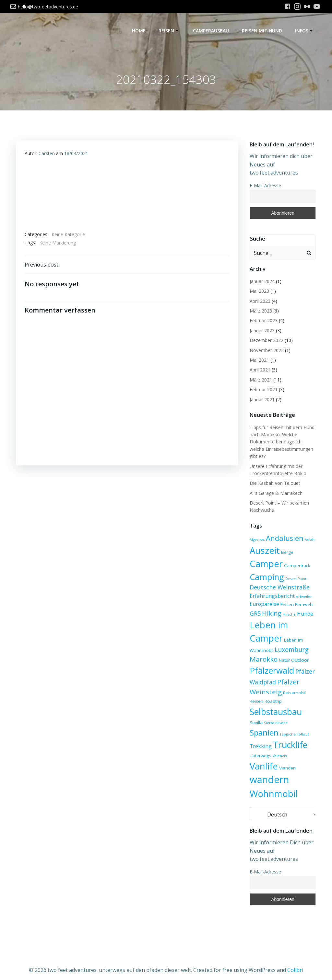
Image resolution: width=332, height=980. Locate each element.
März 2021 (260, 380)
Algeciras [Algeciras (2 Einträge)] (256, 540)
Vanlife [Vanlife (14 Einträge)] (278, 758)
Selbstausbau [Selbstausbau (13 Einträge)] (275, 712)
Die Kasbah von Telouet (274, 484)
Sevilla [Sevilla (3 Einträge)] (309, 714)
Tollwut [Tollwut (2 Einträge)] (272, 735)
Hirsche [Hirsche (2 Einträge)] (288, 615)
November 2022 (266, 351)
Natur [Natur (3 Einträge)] (283, 661)
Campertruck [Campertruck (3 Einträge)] (296, 566)
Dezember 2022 (266, 341)
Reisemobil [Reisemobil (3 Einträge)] (293, 693)
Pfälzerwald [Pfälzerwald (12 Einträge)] (271, 671)
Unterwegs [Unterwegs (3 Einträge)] (295, 747)
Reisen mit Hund (263, 31)
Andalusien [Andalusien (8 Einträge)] (284, 539)
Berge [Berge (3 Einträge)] (286, 553)
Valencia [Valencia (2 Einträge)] (256, 760)
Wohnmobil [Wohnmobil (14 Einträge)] (273, 786)
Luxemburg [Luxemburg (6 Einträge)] (291, 650)
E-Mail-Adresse (264, 186)
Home (140, 31)
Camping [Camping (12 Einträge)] (266, 577)
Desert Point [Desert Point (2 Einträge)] (295, 579)
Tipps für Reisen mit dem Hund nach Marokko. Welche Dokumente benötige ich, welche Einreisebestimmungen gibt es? (281, 442)
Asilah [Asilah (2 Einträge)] (309, 540)
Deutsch (272, 807)
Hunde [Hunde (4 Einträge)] (304, 614)
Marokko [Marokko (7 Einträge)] (263, 660)
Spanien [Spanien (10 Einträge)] (288, 724)
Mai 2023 (258, 292)
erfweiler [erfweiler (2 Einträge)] (303, 597)
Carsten (47, 155)
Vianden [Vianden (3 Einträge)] (302, 760)
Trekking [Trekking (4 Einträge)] (290, 735)
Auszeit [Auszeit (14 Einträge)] (264, 551)
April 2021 (259, 370)
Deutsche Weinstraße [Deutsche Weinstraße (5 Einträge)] (279, 588)
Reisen (170, 31)
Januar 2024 (261, 282)
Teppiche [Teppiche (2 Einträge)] (257, 735)
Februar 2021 (263, 390)
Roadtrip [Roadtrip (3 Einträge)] (272, 702)
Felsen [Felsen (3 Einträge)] (286, 605)
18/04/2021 (77, 155)
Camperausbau (212, 31)
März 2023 (260, 311)
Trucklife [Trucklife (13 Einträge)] (266, 745)
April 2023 (259, 301)
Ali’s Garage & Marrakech (275, 493)
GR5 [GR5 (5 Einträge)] (254, 614)
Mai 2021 (258, 361)
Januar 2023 (261, 331)
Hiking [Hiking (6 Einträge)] (271, 614)
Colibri (295, 961)
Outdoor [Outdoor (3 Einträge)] (299, 661)
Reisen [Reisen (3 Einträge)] (255, 702)
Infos (306, 31)
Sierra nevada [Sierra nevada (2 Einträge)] (261, 726)
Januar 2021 (261, 400)
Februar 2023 (263, 321)
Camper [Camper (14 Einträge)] (265, 564)
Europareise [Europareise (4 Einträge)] (263, 605)
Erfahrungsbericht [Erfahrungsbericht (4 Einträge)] (271, 596)
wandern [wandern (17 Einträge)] (268, 772)
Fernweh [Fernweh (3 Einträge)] (303, 605)
